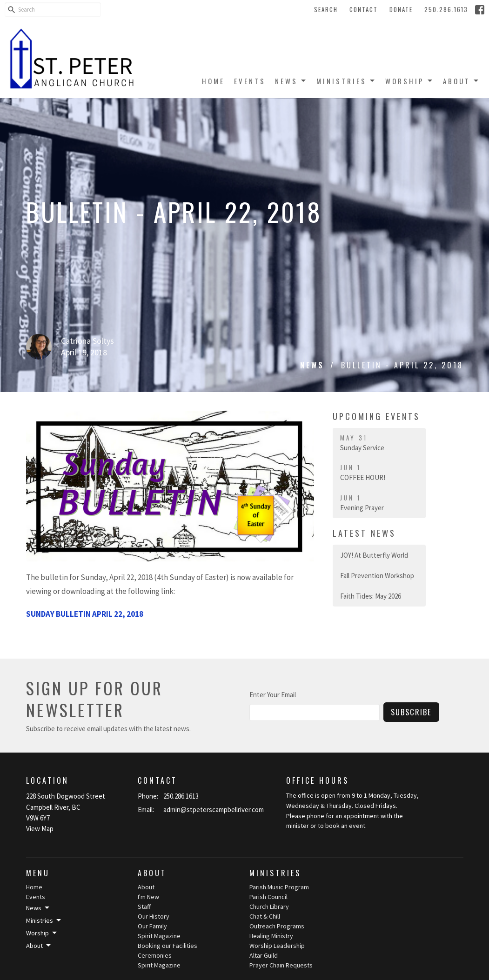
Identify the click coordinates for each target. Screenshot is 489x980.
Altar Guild (264, 955)
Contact (364, 9)
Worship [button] (42, 933)
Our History (154, 916)
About (461, 81)
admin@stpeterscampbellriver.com (214, 810)
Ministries (346, 81)
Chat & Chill (265, 916)
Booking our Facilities (167, 946)
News (291, 81)
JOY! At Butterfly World (374, 555)
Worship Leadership (277, 946)
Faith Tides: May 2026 (371, 596)
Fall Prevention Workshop (377, 576)
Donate (401, 9)
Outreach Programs (277, 926)
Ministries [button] (44, 920)
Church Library (269, 907)
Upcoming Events (376, 416)
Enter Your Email (273, 695)
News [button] (38, 908)
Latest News (364, 533)
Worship (409, 81)
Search (326, 9)
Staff (144, 907)
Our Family (152, 926)
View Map (40, 829)
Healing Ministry (271, 936)
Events (250, 81)
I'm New (148, 897)
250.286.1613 (446, 9)
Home (213, 81)
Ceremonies (155, 955)
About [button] (39, 946)
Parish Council (268, 897)
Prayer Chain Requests (281, 965)
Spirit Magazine (159, 936)
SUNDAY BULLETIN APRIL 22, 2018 (85, 614)
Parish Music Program (279, 887)
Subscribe (411, 712)
